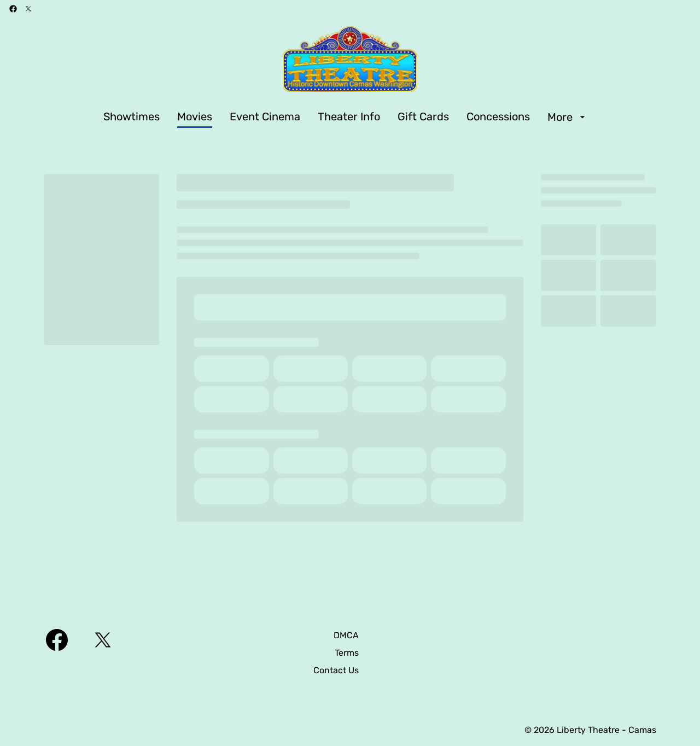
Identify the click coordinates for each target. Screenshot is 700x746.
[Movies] (195, 117)
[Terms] (347, 653)
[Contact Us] (336, 671)
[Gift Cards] (423, 117)
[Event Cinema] (265, 117)
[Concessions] (498, 117)
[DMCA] (346, 636)
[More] (568, 117)
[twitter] (28, 9)
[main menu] (346, 117)
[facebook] (13, 9)
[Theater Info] (349, 117)
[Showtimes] (132, 117)
